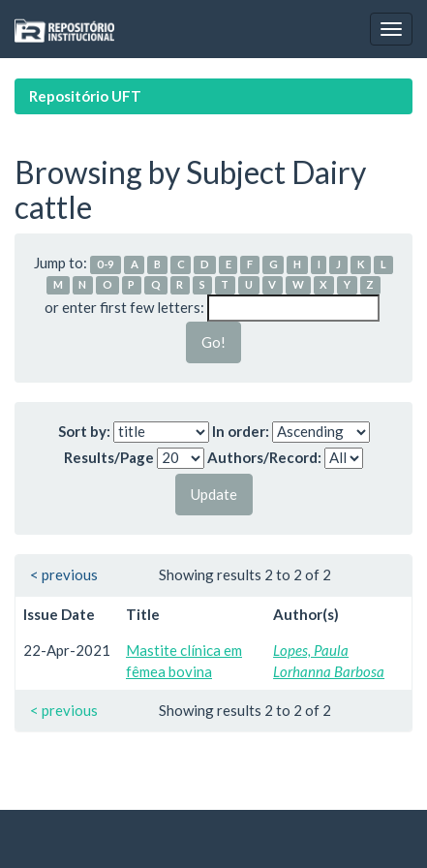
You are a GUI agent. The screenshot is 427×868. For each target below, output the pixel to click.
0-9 (106, 264)
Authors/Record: (264, 457)
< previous (64, 574)
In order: (241, 431)
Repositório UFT (85, 96)
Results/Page (109, 457)
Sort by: (84, 431)
